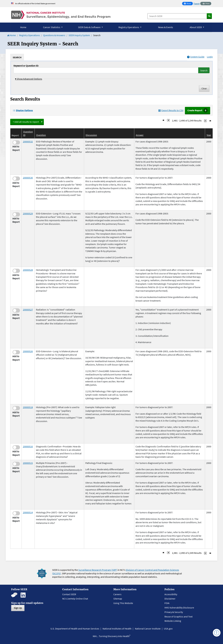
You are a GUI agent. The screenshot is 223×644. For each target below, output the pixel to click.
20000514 (28, 512)
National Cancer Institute (148, 629)
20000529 (28, 213)
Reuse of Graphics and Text (178, 617)
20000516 (28, 446)
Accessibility (171, 594)
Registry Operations (30, 35)
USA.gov (168, 629)
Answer (140, 135)
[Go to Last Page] (210, 120)
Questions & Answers (54, 35)
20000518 (28, 407)
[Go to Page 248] (168, 120)
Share (188, 4)
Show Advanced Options (29, 79)
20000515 (28, 463)
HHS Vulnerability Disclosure (179, 608)
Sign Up (18, 608)
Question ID (28, 133)
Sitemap (118, 599)
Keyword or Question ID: (26, 66)
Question (41, 135)
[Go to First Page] (163, 120)
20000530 (28, 178)
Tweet (197, 4)
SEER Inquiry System (79, 35)
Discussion (91, 135)
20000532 (28, 141)
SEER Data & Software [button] (90, 27)
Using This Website (123, 603)
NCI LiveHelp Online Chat (75, 599)
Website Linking (173, 621)
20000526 (28, 351)
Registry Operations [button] (129, 27)
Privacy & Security (174, 612)
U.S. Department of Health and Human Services (75, 629)
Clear (204, 88)
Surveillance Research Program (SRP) (98, 570)
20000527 (28, 310)
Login (210, 57)
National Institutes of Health (117, 629)
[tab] (17, 57)
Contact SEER (69, 594)
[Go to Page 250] (205, 120)
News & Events (166, 27)
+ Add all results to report (26, 122)
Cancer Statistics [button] (52, 27)
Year (209, 135)
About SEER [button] (196, 27)
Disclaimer (170, 599)
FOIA (167, 603)
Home (23, 27)
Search (204, 70)
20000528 (28, 270)
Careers (117, 594)
